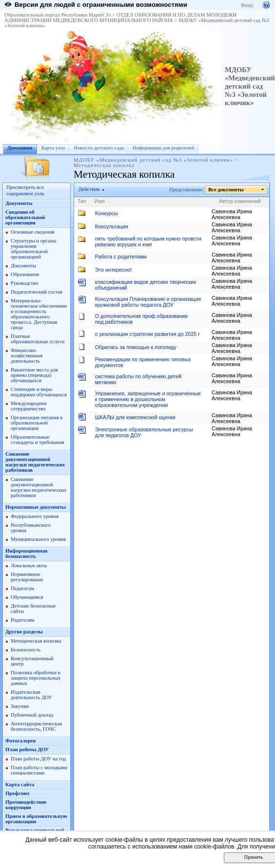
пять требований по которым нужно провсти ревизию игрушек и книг (148, 241)
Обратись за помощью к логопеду (136, 347)
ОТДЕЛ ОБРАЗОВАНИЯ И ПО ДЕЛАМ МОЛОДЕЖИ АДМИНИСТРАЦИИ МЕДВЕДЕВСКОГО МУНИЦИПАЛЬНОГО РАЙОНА (120, 18)
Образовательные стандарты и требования (38, 440)
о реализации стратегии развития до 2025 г (147, 334)
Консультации (112, 226)
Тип (82, 201)
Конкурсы (107, 213)
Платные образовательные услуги (38, 339)
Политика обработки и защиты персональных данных (36, 678)
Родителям (22, 620)
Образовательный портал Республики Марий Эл (58, 15)
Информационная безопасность (26, 554)
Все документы (226, 190)
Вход (246, 5)
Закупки (20, 706)
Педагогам (22, 588)
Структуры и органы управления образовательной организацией (33, 249)
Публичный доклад (32, 715)
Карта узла (53, 148)
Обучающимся (27, 597)
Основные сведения (33, 232)
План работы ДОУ (27, 749)
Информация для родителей (163, 148)
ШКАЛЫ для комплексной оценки (135, 417)
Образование (25, 274)
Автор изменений (240, 201)
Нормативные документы (36, 507)
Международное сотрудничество (29, 406)
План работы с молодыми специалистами (39, 770)
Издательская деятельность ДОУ (31, 695)
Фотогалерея (20, 741)
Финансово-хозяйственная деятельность (27, 356)
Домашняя (20, 148)
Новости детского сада (99, 148)
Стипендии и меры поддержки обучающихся (39, 392)
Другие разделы (24, 632)
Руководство (24, 283)
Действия (89, 189)
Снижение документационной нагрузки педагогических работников (35, 462)
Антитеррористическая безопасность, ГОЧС (36, 726)
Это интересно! (114, 270)
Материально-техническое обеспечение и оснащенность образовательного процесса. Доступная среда (39, 314)
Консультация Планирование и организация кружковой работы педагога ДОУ (148, 302)
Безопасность (26, 650)
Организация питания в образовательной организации (37, 423)
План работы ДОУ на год (38, 759)
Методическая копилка (36, 641)
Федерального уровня (35, 516)
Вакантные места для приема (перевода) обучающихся (34, 375)
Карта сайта (20, 785)
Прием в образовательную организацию (36, 819)
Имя (100, 201)
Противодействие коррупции (26, 805)
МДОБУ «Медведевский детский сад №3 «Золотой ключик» (250, 86)
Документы (19, 203)
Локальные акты (29, 565)
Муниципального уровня (38, 539)
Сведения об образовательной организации (25, 217)
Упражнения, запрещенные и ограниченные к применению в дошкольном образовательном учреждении (148, 399)
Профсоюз (17, 793)
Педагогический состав (37, 292)
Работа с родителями (121, 257)
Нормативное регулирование (27, 577)
